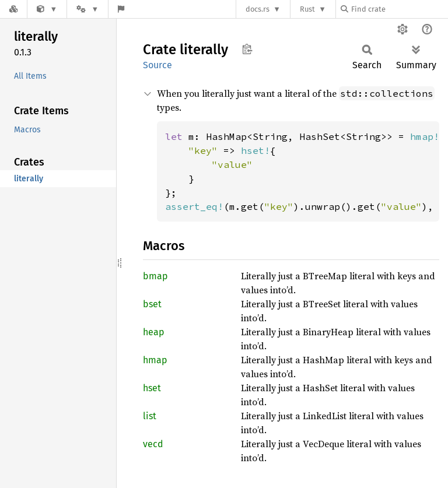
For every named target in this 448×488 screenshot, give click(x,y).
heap (154, 332)
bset (152, 304)
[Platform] (87, 9)
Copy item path (247, 49)
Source (157, 65)
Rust (307, 9)
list (150, 416)
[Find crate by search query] (399, 9)
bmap (155, 276)
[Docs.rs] (13, 9)
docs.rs (258, 9)
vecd (153, 444)
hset (152, 388)
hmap (155, 360)
